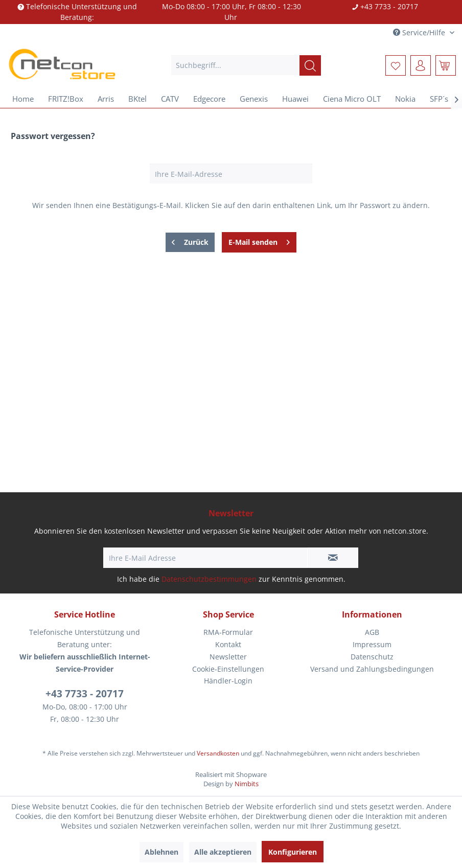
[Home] (23, 99)
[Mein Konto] (421, 65)
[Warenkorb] (446, 65)
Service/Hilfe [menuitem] (420, 32)
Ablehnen (161, 852)
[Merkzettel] (396, 65)
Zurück (190, 241)
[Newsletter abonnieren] (333, 558)
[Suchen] (310, 65)
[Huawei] (295, 99)
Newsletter (228, 657)
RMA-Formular (228, 632)
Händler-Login (228, 681)
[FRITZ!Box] (66, 99)
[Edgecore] (209, 99)
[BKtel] (137, 99)
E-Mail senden (259, 241)
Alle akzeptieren (223, 852)
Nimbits (247, 784)
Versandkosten (218, 753)
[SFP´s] (439, 99)
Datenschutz (372, 657)
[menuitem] (246, 65)
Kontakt (228, 644)
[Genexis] (254, 99)
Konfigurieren (293, 852)
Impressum (372, 644)
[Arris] (106, 99)
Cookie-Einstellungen (228, 669)
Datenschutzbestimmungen (209, 579)
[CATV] (170, 99)
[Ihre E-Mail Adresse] (205, 558)
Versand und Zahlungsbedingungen (372, 669)
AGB (372, 632)
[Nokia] (405, 99)
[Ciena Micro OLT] (352, 99)
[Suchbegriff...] (246, 65)
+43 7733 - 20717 (85, 694)
